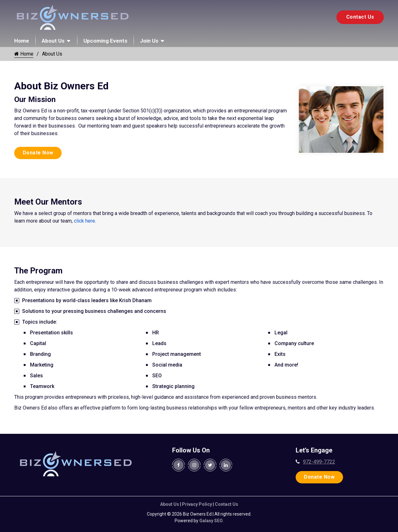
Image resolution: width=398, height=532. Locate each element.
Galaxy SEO (211, 521)
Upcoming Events (105, 41)
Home (22, 41)
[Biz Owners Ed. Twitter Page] (210, 465)
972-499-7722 (319, 462)
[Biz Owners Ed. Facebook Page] (178, 465)
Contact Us (360, 17)
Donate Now (38, 153)
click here (84, 221)
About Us (53, 41)
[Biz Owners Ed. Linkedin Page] (226, 465)
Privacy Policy (197, 504)
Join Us (149, 41)
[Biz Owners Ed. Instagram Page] (194, 465)
